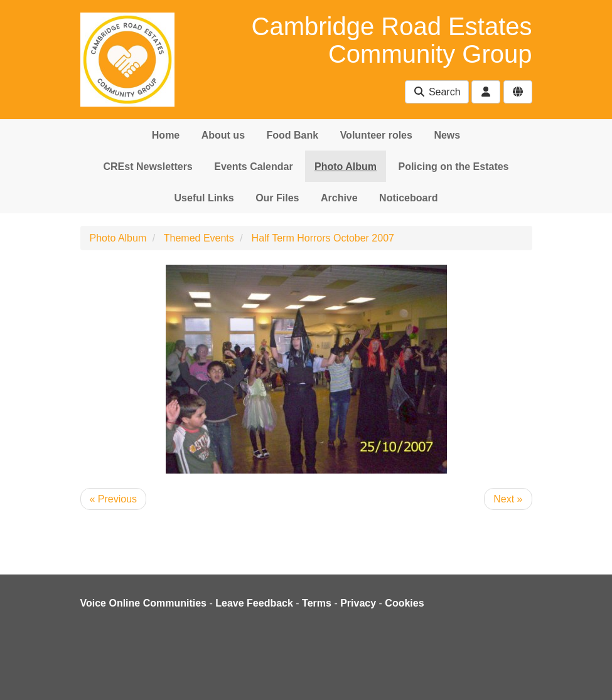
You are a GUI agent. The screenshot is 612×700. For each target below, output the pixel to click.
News (447, 135)
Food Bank (293, 135)
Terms (317, 603)
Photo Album (346, 167)
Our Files (277, 198)
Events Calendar (253, 167)
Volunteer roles (376, 135)
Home (166, 135)
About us (223, 135)
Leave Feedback (254, 603)
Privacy (358, 603)
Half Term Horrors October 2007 (323, 238)
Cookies (404, 603)
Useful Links (204, 198)
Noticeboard (408, 198)
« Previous (114, 499)
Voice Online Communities (144, 603)
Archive (339, 198)
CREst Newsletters (148, 167)
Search (437, 92)
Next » (508, 499)
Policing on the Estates (453, 167)
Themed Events (199, 238)
